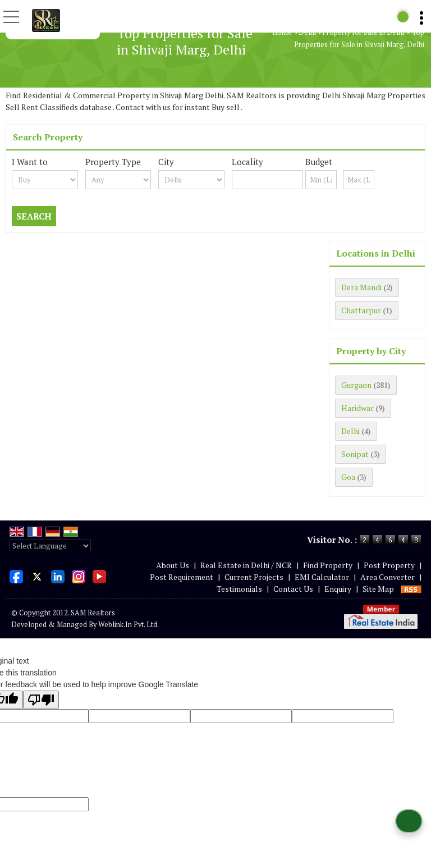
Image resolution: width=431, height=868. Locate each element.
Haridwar (357, 408)
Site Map (378, 589)
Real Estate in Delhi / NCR (246, 565)
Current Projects (254, 577)
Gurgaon (356, 385)
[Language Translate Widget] (50, 546)
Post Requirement (182, 577)
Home (282, 32)
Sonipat (355, 454)
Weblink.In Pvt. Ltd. (129, 625)
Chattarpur (361, 310)
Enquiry (338, 589)
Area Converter (388, 577)
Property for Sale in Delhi (363, 32)
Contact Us (293, 589)
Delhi (307, 32)
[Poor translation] (41, 700)
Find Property (328, 565)
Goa (348, 477)
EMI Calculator (322, 577)
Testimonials (239, 589)
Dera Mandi (361, 287)
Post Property (389, 565)
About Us (173, 565)
